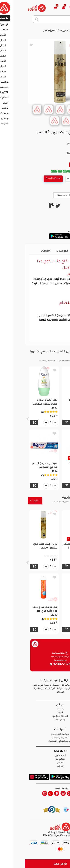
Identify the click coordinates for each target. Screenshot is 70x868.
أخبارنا (35, 713)
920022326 (35, 665)
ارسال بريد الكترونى (41, 195)
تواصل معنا (35, 864)
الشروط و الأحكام (35, 738)
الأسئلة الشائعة (35, 716)
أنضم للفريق (35, 756)
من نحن (35, 710)
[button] (40, 8)
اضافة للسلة (28, 179)
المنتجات (50, 27)
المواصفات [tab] (37, 251)
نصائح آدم (35, 759)
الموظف (35, 766)
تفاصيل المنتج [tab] (56, 251)
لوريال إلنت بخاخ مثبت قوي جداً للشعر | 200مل (41, 31)
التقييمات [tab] (20, 251)
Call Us (60, 195)
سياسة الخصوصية (35, 734)
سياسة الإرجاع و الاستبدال (35, 741)
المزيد (10, 501)
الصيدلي (35, 763)
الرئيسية (63, 27)
